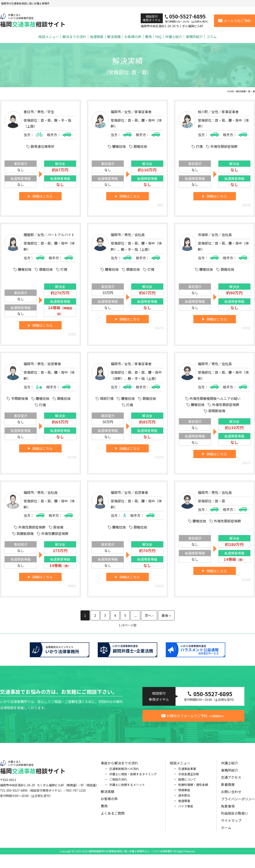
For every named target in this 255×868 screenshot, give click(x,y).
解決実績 (114, 37)
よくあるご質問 (113, 818)
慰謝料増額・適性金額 (193, 790)
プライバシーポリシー (238, 804)
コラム (211, 37)
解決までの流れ (74, 37)
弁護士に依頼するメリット (127, 790)
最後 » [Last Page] (166, 615)
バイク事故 (186, 811)
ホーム (226, 833)
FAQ (158, 37)
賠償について (187, 784)
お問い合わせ (231, 797)
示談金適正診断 (189, 779)
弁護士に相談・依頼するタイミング (133, 779)
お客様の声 (133, 37)
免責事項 (228, 811)
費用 (148, 37)
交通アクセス (231, 782)
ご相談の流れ (118, 784)
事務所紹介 (194, 37)
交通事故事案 (187, 774)
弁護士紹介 (174, 37)
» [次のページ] (149, 615)
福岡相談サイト (33, 21)
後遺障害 (97, 37)
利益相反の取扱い (235, 818)
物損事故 (184, 795)
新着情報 (228, 790)
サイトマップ (231, 825)
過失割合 (184, 800)
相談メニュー (49, 37)
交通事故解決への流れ (124, 774)
